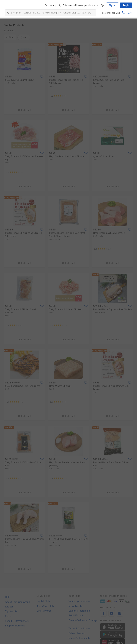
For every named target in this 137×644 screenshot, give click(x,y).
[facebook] (103, 615)
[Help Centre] (102, 5)
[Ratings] (58, 96)
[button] (119, 13)
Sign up (112, 5)
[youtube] (112, 615)
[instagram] (120, 615)
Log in (126, 5)
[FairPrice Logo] (19, 5)
